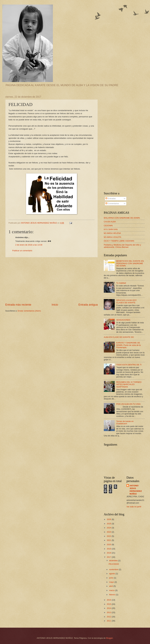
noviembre (114, 569)
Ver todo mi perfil (134, 507)
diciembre (114, 561)
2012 (109, 617)
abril (111, 586)
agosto (112, 574)
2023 (109, 532)
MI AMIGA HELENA (112, 233)
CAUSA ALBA (110, 222)
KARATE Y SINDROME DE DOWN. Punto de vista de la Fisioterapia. (128, 345)
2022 (109, 536)
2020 (109, 544)
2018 (109, 553)
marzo (112, 590)
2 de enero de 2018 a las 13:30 (29, 245)
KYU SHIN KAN (111, 229)
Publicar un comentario (22, 251)
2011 (109, 621)
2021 (109, 540)
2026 (109, 519)
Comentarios (112, 203)
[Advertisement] (52, 280)
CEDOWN (108, 226)
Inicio (55, 305)
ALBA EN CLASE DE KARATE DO (119, 337)
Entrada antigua (88, 305)
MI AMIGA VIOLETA (112, 237)
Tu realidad (121, 283)
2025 (109, 524)
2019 (109, 549)
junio (111, 578)
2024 (109, 528)
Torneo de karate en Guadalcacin (125, 422)
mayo (112, 582)
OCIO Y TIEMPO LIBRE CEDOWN (119, 241)
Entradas (111, 198)
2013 (109, 612)
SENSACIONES (123, 320)
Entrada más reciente (18, 305)
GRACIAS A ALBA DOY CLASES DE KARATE (126, 301)
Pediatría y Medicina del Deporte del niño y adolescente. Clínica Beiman (122, 246)
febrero (112, 595)
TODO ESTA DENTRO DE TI (129, 365)
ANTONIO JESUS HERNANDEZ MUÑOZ (136, 490)
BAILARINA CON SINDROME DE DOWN (122, 218)
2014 (109, 608)
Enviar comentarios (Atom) (29, 311)
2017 (109, 557)
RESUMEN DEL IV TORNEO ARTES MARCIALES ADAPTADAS (129, 384)
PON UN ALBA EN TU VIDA (128, 404)
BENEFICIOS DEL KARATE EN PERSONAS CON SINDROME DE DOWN (130, 263)
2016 (109, 600)
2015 (109, 604)
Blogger (109, 638)
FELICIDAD (114, 564)
